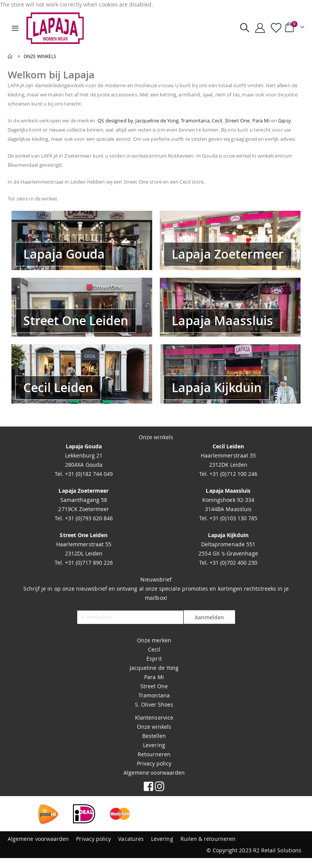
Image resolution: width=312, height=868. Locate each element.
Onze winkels (154, 737)
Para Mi (154, 687)
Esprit (154, 669)
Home (10, 56)
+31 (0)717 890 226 (88, 572)
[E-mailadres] (130, 627)
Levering (154, 755)
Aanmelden (209, 628)
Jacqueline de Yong (177, 121)
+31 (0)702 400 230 (233, 572)
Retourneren (154, 764)
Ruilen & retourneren (208, 849)
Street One (269, 121)
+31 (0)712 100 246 (233, 484)
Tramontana (221, 121)
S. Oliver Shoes (154, 714)
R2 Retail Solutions (277, 860)
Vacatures (131, 849)
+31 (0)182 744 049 (88, 484)
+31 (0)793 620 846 (88, 528)
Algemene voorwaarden (154, 783)
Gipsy (31, 131)
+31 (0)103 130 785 (233, 528)
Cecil (246, 121)
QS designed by (130, 121)
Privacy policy (154, 773)
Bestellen (154, 746)
